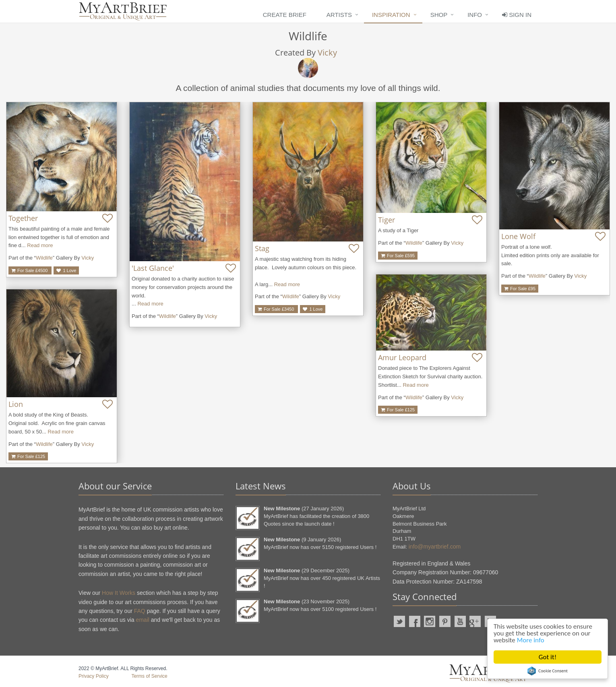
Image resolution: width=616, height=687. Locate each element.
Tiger (387, 220)
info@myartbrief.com (435, 547)
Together (23, 218)
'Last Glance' (153, 268)
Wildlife (44, 258)
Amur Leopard (402, 357)
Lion (16, 404)
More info (531, 640)
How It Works (119, 593)
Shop (439, 15)
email (142, 620)
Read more (40, 245)
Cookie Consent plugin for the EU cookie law (548, 671)
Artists (339, 15)
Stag (262, 248)
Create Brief (285, 15)
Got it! (548, 657)
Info (475, 15)
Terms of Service (149, 676)
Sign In (517, 15)
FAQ (140, 611)
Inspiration (391, 15)
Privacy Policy (94, 676)
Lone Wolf (518, 236)
